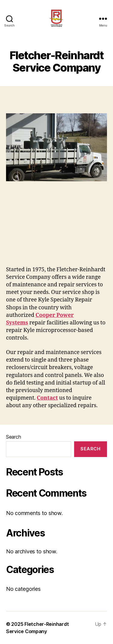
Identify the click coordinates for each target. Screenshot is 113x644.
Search (13, 437)
